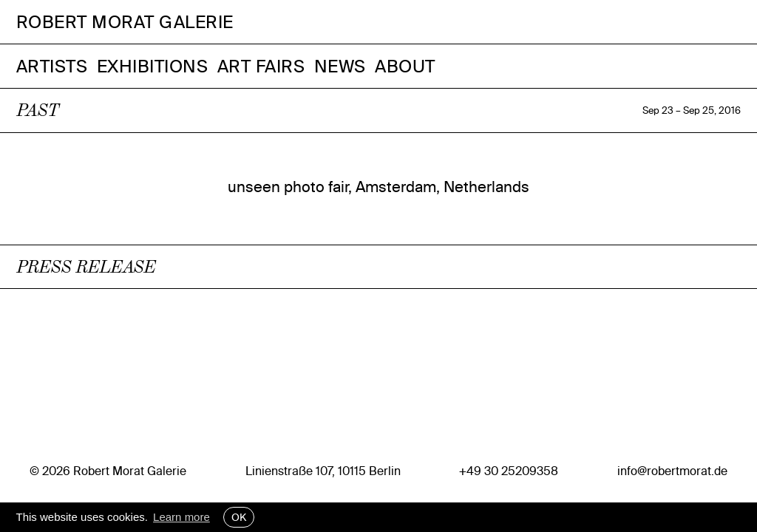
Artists (52, 66)
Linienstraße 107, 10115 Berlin (323, 471)
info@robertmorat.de (672, 471)
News (340, 66)
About (405, 66)
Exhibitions (153, 66)
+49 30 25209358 (509, 471)
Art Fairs (261, 66)
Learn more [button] (181, 517)
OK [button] (239, 517)
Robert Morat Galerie (125, 22)
